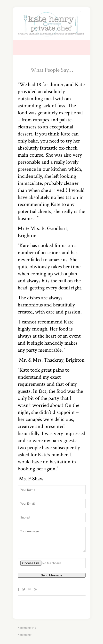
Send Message (51, 575)
